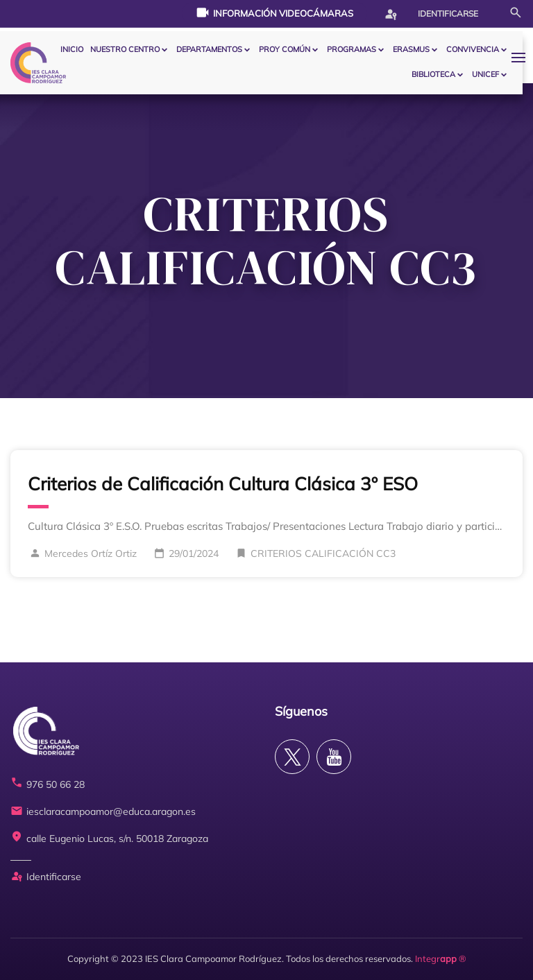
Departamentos (209, 49)
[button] (522, 57)
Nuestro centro (125, 49)
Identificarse (431, 14)
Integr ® (441, 958)
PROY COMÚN (285, 49)
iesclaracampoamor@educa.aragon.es (103, 812)
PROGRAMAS (352, 49)
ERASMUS (411, 49)
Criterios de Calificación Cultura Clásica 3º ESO (223, 484)
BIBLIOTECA (433, 74)
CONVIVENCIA (473, 49)
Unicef (485, 74)
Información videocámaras (274, 12)
